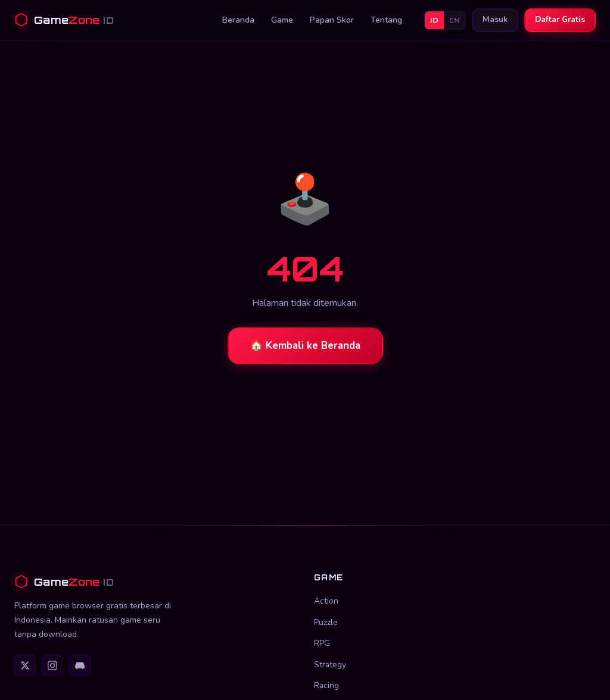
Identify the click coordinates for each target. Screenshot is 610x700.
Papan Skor (332, 20)
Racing (326, 685)
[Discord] (80, 665)
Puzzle (326, 622)
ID (434, 20)
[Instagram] (52, 665)
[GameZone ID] (155, 582)
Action (326, 601)
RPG (322, 643)
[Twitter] (25, 665)
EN (455, 20)
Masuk (495, 20)
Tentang (386, 20)
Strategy (330, 665)
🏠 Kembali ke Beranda (305, 346)
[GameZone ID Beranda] (64, 20)
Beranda (238, 20)
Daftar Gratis (560, 20)
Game (282, 20)
